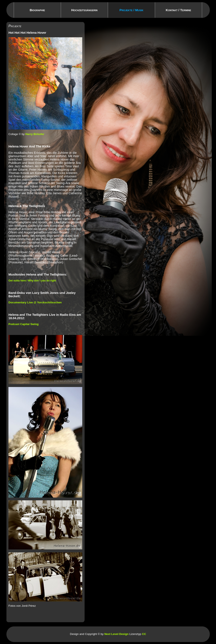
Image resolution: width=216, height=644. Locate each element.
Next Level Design (117, 634)
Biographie (37, 10)
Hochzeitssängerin (84, 10)
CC (144, 634)
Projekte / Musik (131, 10)
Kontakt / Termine (178, 10)
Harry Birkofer (35, 134)
